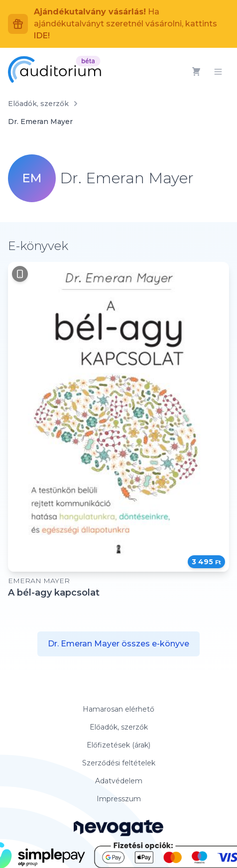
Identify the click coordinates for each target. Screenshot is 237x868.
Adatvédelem (119, 781)
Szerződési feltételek (119, 763)
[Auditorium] (55, 69)
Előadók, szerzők (38, 104)
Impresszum (119, 799)
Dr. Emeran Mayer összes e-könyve (118, 644)
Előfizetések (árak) (118, 745)
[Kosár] (196, 72)
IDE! (42, 36)
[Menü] (218, 72)
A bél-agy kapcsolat (54, 593)
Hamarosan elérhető (118, 709)
